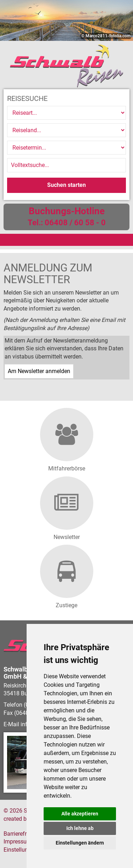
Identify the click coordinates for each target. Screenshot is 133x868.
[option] (66, 20)
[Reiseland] (66, 130)
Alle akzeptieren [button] (80, 814)
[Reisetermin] (66, 148)
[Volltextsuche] (66, 165)
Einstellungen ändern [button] (80, 843)
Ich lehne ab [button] (80, 828)
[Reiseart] (66, 113)
